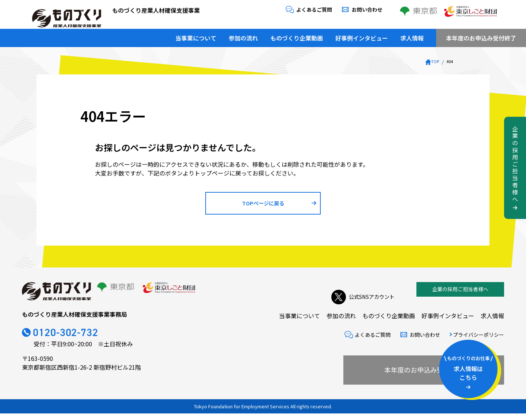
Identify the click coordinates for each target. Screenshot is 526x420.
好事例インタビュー (362, 35)
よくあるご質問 (314, 9)
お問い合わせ (367, 9)
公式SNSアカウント (359, 296)
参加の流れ (243, 35)
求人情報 (412, 35)
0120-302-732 (75, 340)
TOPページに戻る (263, 206)
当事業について (196, 35)
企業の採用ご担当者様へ (460, 296)
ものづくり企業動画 (297, 35)
